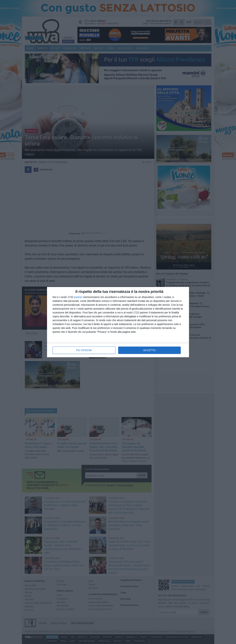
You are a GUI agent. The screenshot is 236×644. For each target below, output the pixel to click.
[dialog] (118, 322)
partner (78, 297)
